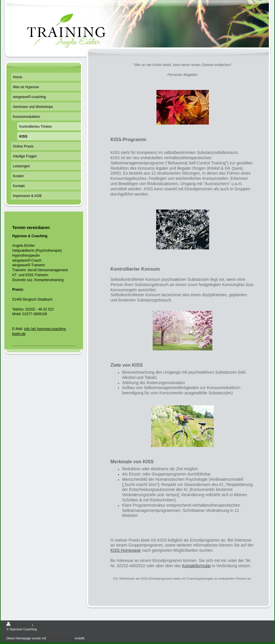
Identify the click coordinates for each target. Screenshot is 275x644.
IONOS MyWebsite (60, 638)
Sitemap (40, 625)
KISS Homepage (126, 550)
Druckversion (19, 625)
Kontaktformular (196, 566)
